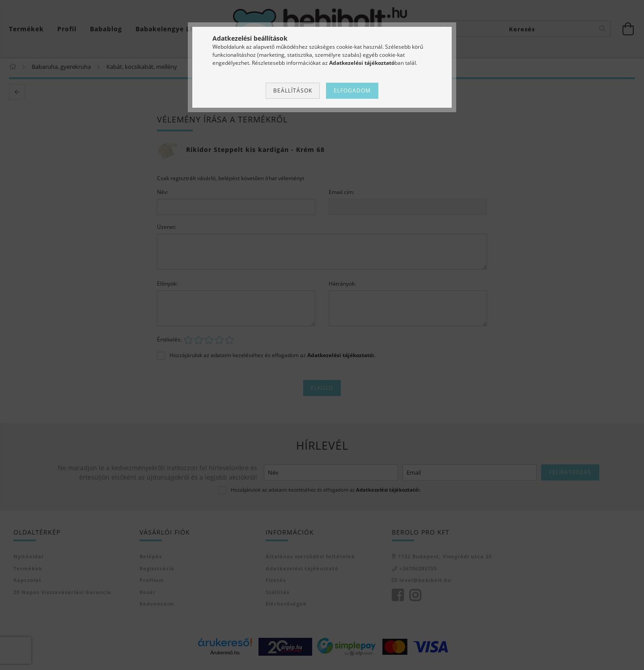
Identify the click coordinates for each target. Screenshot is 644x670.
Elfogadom (352, 91)
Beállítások (293, 91)
